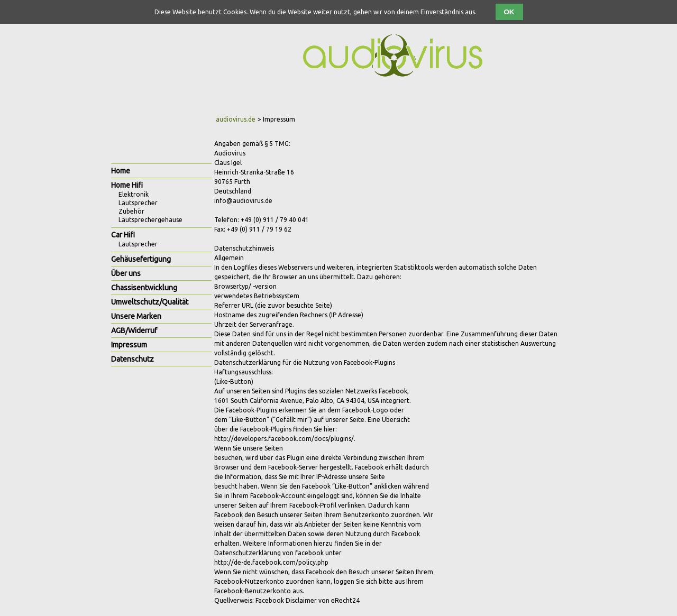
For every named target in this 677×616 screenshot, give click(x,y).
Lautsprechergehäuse (150, 220)
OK (509, 12)
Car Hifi (123, 235)
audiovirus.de (236, 119)
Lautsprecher (138, 203)
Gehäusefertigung (141, 259)
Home (121, 171)
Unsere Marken (136, 316)
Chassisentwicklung (144, 288)
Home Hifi (127, 185)
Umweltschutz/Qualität (150, 302)
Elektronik (134, 194)
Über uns (126, 273)
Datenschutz (132, 359)
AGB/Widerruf (134, 330)
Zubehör (131, 211)
